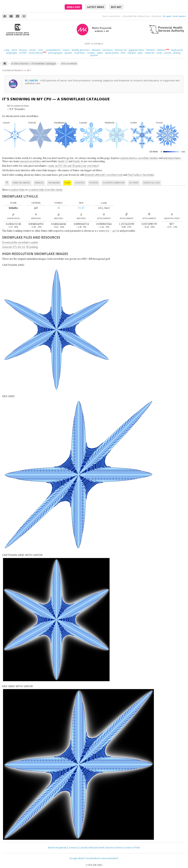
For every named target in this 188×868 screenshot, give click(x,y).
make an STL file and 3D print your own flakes (74, 166)
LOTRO (23, 53)
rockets (91, 53)
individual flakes (172, 158)
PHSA (137, 848)
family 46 (78, 161)
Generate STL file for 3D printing (20, 247)
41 (59, 208)
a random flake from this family (45, 190)
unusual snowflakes (31, 161)
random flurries (129, 158)
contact (73, 848)
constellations (53, 50)
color (41, 50)
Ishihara (161, 50)
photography (55, 53)
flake (67, 183)
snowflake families (148, 158)
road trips (79, 53)
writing (177, 53)
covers (66, 50)
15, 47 (81, 208)
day (7, 50)
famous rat (121, 50)
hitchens (151, 50)
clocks (32, 50)
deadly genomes (81, 50)
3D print (134, 183)
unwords (150, 53)
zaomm (94, 55)
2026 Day (73, 7)
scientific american (114, 183)
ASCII (14, 50)
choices (23, 50)
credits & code (152, 183)
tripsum (132, 53)
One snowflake (69, 63)
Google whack (77, 858)
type (140, 53)
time (123, 53)
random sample (21, 183)
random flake (18, 190)
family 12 (63, 161)
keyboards (177, 50)
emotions (108, 50)
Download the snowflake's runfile (20, 242)
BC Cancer (32, 80)
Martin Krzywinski (57, 848)
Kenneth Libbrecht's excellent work (104, 175)
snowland (54, 183)
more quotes (179, 16)
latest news (96, 7)
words (168, 53)
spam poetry (112, 53)
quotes (68, 53)
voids (159, 53)
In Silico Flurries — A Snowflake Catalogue (34, 63)
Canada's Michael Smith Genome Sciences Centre (105, 848)
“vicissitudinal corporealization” (102, 858)
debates (96, 50)
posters (94, 183)
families (39, 183)
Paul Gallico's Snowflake (141, 175)
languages (12, 53)
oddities (80, 183)
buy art (116, 7)
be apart (167, 16)
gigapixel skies (136, 50)
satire (100, 53)
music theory (36, 53)
